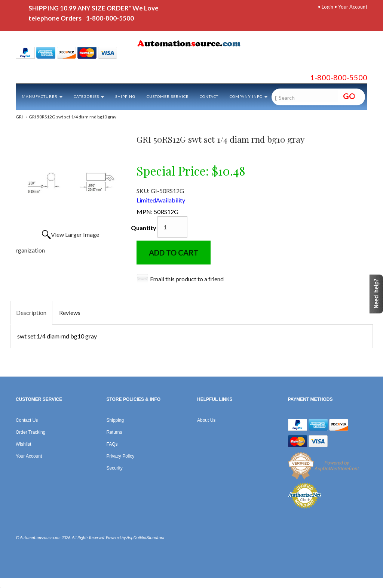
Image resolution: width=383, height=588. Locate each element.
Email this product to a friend (187, 279)
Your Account (353, 7)
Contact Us (27, 420)
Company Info (249, 96)
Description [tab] (31, 312)
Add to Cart (174, 253)
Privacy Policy (121, 456)
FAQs (112, 444)
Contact (209, 96)
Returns (114, 432)
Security (115, 468)
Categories (89, 96)
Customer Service (168, 96)
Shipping (125, 96)
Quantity (144, 228)
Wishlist (23, 444)
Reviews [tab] (70, 312)
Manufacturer (42, 96)
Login (327, 7)
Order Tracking (30, 432)
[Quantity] (172, 227)
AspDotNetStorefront (145, 538)
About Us (206, 420)
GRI (19, 117)
